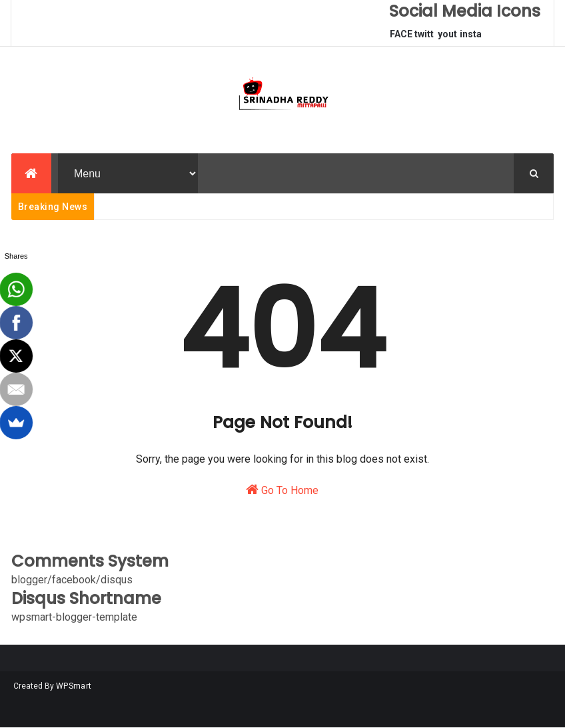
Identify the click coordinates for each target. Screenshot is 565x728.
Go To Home (282, 490)
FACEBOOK (401, 37)
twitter (424, 37)
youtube (447, 37)
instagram (471, 37)
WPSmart (74, 686)
